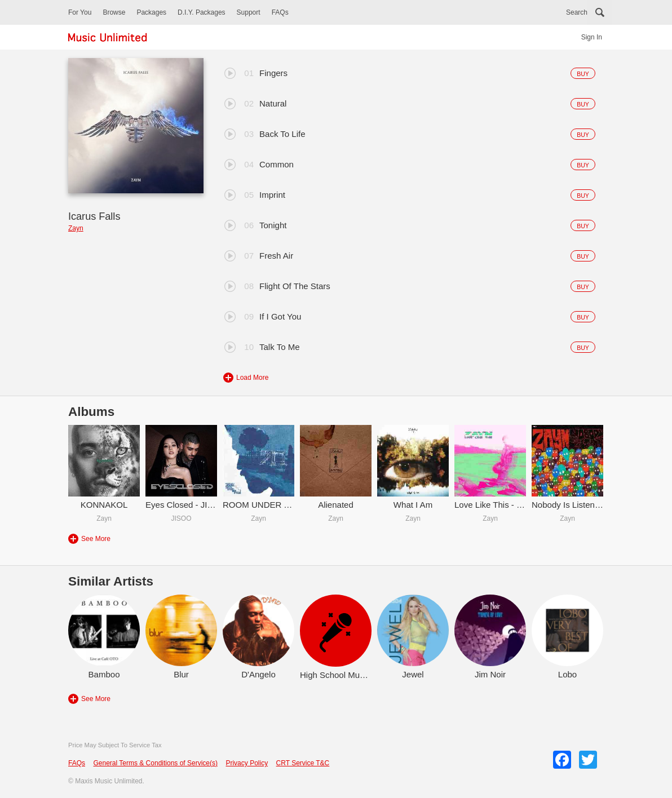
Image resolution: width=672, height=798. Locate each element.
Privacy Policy (247, 763)
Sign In (592, 37)
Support (249, 12)
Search (577, 12)
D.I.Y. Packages (202, 12)
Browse (114, 12)
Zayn (76, 228)
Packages (151, 12)
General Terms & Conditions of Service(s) (155, 763)
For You (80, 12)
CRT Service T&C (303, 763)
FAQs (280, 12)
